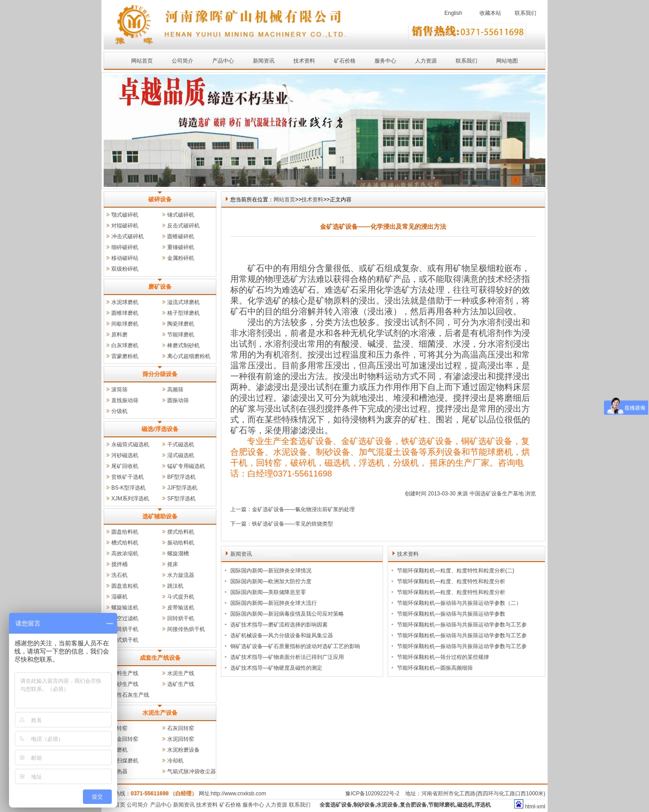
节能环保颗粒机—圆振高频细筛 (435, 668)
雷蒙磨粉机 (125, 356)
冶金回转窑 (125, 739)
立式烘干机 (125, 640)
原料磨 (119, 335)
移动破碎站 (125, 258)
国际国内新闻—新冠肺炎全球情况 (271, 571)
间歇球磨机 (125, 324)
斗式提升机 (181, 597)
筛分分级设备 (160, 374)
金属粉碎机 (181, 258)
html (530, 807)
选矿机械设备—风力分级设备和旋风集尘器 (282, 635)
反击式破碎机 (183, 226)
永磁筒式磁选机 (130, 445)
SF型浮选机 (181, 499)
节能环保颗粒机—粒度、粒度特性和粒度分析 (451, 581)
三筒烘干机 (125, 629)
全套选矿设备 (336, 805)
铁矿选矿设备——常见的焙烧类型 (293, 524)
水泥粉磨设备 (183, 750)
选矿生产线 (181, 684)
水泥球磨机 (125, 302)
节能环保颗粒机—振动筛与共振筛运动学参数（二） (459, 603)
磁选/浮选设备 (160, 429)
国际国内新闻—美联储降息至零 (268, 592)
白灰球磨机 (125, 345)
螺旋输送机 (125, 608)
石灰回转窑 (181, 728)
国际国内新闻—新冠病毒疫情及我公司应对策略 (287, 614)
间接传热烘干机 (186, 629)
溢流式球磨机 (183, 302)
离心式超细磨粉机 (189, 356)
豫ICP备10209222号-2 (372, 794)
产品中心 (223, 61)
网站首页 (142, 61)
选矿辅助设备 (160, 516)
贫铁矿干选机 (128, 477)
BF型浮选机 (181, 477)
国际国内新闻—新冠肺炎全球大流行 (274, 603)
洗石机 (119, 575)
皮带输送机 (181, 608)
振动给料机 (181, 543)
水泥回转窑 (181, 739)
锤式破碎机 (181, 215)
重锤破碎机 (181, 247)
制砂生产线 (125, 684)
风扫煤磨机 (125, 761)
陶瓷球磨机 (181, 324)
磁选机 (465, 805)
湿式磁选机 (181, 455)
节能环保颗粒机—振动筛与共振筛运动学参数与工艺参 (462, 625)
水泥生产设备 (160, 713)
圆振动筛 (178, 400)
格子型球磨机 (183, 313)
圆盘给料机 (125, 532)
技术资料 (304, 61)
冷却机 (175, 761)
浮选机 (483, 805)
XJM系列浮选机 (130, 499)
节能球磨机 (181, 335)
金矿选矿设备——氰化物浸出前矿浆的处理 (303, 509)
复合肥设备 (413, 805)
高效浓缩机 (125, 553)
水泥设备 (387, 805)
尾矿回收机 (125, 466)
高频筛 (175, 390)
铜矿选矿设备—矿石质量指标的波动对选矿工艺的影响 (295, 646)
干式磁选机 (181, 445)
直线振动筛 (125, 400)
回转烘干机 (181, 618)
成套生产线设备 (160, 658)
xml (541, 807)
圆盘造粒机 (125, 586)
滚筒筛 (119, 390)
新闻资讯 (264, 61)
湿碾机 (119, 597)
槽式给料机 (125, 543)
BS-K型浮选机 (128, 488)
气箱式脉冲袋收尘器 (192, 771)
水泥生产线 (181, 673)
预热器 (119, 771)
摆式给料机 (181, 532)
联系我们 (526, 13)
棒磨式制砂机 (183, 345)
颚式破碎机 (125, 215)
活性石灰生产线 (130, 695)
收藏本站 (490, 13)
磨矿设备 (160, 287)
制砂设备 (364, 805)
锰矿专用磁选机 (186, 466)
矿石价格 (345, 61)
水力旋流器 (181, 575)
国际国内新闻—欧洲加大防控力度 (271, 581)
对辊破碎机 (125, 226)
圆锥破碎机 (181, 236)
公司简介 (183, 61)
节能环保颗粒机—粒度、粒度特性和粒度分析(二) (456, 571)
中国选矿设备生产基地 (497, 494)
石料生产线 (125, 673)
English (453, 13)
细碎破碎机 (125, 247)
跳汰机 (175, 586)
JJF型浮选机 (182, 488)
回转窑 (119, 728)
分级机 (119, 411)
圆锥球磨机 (125, 313)
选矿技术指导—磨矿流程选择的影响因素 (279, 625)
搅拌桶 (119, 564)
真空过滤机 (125, 618)
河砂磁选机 (125, 455)
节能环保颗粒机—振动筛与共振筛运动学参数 (451, 614)
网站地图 (507, 61)
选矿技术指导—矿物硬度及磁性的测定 (276, 668)
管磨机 (119, 750)
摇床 (173, 564)
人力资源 (426, 61)
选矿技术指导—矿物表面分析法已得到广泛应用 (287, 657)
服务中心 (385, 61)
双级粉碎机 (125, 269)
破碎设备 (160, 199)
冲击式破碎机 (128, 236)
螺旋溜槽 (178, 553)
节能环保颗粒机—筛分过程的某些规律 (443, 657)
